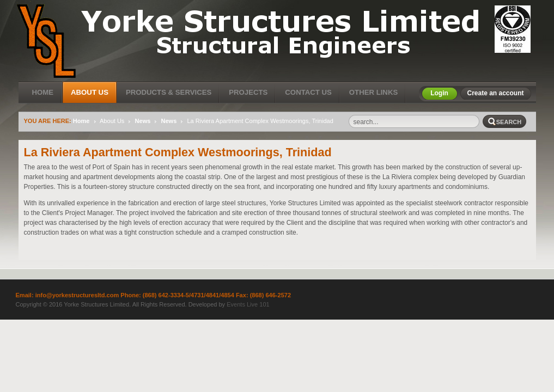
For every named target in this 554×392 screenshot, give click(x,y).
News (143, 121)
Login (439, 93)
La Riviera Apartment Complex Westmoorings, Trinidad (178, 152)
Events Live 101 (248, 304)
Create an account (495, 93)
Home (81, 121)
